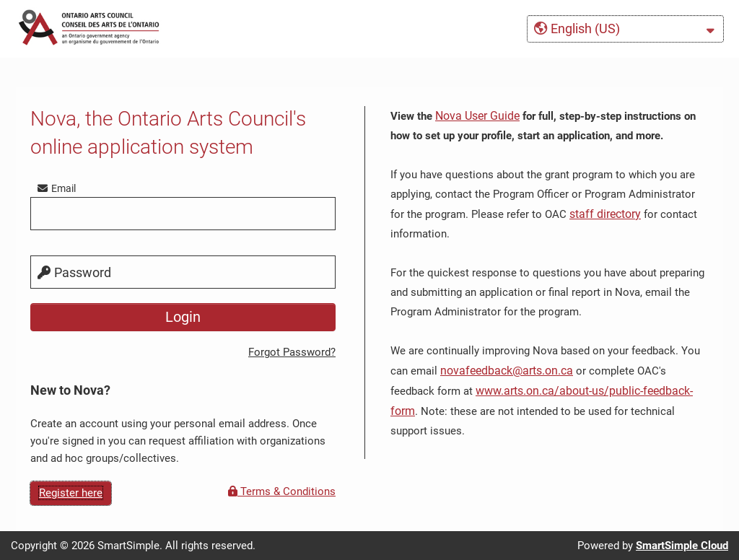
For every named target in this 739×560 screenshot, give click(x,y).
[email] (183, 214)
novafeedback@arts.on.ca (507, 371)
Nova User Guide (477, 116)
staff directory (605, 214)
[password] (183, 272)
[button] (625, 29)
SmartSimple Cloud (682, 546)
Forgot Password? (292, 352)
